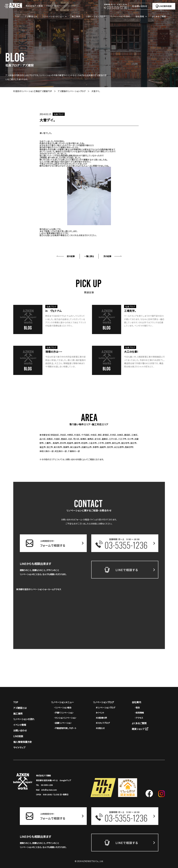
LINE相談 (18, 736)
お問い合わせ (20, 730)
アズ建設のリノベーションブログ (72, 91)
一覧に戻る (89, 256)
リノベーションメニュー (62, 702)
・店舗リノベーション (63, 723)
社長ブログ (59, 114)
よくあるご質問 (159, 16)
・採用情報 (139, 713)
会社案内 (136, 702)
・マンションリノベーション (65, 718)
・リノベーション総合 (63, 708)
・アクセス (139, 718)
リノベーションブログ (95, 16)
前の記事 (71, 256)
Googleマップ (65, 780)
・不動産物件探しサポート (65, 728)
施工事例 (76, 16)
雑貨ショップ (140, 729)
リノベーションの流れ (120, 16)
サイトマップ (19, 747)
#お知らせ (100, 728)
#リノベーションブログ (106, 708)
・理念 (137, 708)
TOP (17, 16)
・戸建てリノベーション (64, 713)
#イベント (100, 713)
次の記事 (107, 256)
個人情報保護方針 (23, 742)
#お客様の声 (101, 718)
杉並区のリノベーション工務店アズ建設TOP (33, 91)
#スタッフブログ (103, 723)
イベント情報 (20, 725)
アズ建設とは (31, 16)
